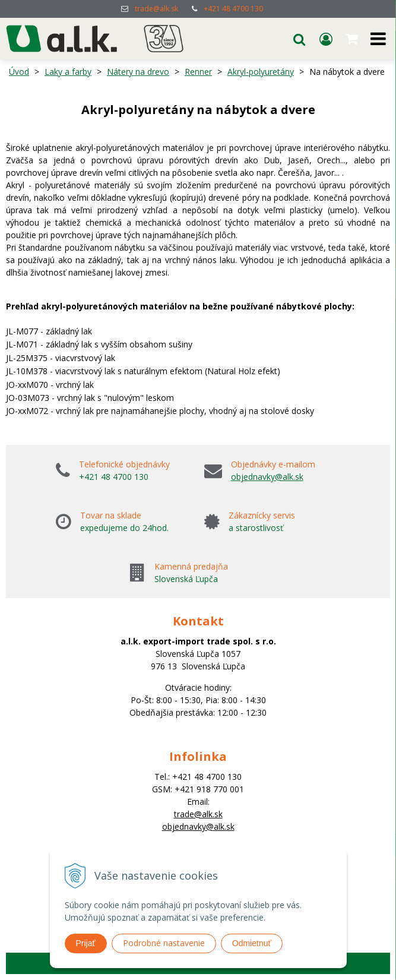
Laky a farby (68, 72)
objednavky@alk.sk (267, 477)
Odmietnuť (252, 943)
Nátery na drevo (138, 72)
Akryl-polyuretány (261, 72)
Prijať (86, 943)
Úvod (19, 72)
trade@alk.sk (156, 9)
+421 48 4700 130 (233, 9)
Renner (198, 72)
